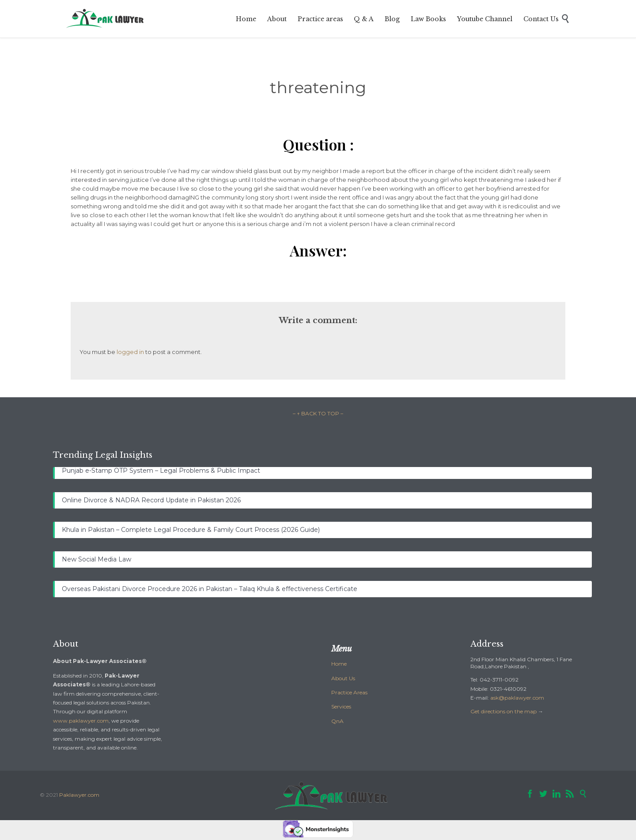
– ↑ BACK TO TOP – (318, 413)
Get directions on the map (503, 711)
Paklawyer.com (79, 795)
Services (341, 706)
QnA (337, 721)
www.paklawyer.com (81, 721)
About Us (343, 678)
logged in (130, 352)
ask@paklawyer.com (517, 698)
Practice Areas (349, 692)
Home (339, 664)
